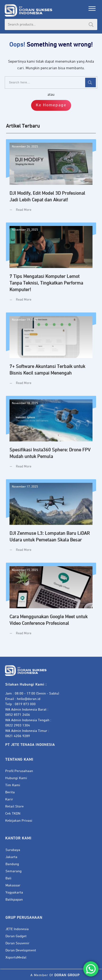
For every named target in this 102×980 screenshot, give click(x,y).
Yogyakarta (14, 892)
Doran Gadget (16, 936)
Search (91, 24)
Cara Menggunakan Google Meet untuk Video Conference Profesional (51, 603)
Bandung (12, 864)
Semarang (14, 871)
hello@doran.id (29, 699)
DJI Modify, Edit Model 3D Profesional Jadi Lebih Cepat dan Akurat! (51, 179)
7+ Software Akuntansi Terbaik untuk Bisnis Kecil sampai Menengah (51, 352)
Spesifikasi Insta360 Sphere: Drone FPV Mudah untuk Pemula (51, 436)
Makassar (13, 885)
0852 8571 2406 (18, 715)
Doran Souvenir (17, 943)
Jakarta (11, 857)
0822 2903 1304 (18, 725)
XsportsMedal (16, 957)
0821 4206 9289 (18, 736)
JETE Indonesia (17, 929)
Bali (8, 878)
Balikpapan (14, 900)
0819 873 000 (25, 704)
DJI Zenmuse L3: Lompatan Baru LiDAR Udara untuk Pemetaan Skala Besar (51, 519)
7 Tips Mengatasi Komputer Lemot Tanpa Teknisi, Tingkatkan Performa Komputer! (51, 266)
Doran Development (21, 950)
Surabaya (13, 850)
